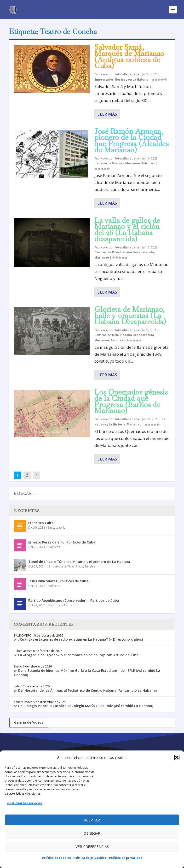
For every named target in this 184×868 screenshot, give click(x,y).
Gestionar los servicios (25, 803)
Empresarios (104, 80)
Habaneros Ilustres (109, 163)
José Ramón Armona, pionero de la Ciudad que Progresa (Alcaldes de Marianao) (132, 141)
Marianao (133, 163)
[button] (177, 757)
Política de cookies (56, 858)
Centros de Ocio (107, 252)
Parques (117, 340)
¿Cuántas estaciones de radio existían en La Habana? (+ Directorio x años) (80, 639)
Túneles (90, 566)
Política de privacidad (90, 858)
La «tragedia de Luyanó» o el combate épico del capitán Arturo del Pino (78, 655)
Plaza (80, 566)
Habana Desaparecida (137, 252)
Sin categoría (57, 528)
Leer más (107, 114)
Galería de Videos (29, 722)
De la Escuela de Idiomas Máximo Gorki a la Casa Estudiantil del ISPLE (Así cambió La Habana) (87, 673)
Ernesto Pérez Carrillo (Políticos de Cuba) (62, 542)
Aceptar (92, 820)
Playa (71, 566)
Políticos (148, 163)
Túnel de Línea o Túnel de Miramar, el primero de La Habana (79, 562)
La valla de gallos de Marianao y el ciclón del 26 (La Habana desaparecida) (127, 230)
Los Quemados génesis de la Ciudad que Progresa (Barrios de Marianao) (131, 401)
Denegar (92, 833)
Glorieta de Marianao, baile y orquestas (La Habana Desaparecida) (130, 316)
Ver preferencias (92, 846)
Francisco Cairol (41, 523)
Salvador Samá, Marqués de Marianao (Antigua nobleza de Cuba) (129, 56)
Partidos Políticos (60, 605)
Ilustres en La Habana (132, 80)
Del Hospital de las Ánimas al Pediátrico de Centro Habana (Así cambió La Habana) (87, 690)
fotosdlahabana (127, 74)
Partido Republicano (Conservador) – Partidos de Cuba (74, 600)
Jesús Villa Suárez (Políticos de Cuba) (59, 581)
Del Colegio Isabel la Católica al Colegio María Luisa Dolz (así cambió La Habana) (86, 706)
